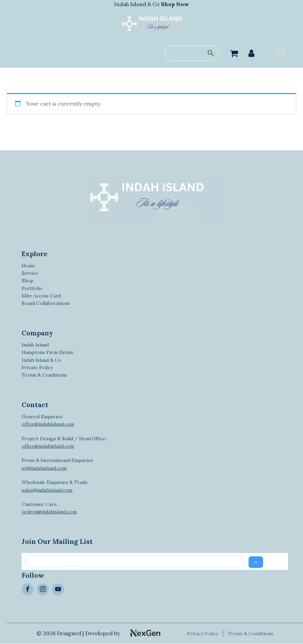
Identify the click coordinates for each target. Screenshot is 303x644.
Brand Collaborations (46, 303)
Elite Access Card (41, 296)
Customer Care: (49, 508)
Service (30, 273)
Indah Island (35, 345)
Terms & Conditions (44, 375)
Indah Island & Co (151, 4)
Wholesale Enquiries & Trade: (55, 486)
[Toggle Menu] (281, 53)
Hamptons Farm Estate (48, 352)
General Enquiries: (48, 420)
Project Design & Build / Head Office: (64, 442)
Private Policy (37, 368)
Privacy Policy (203, 634)
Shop (28, 281)
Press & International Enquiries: (58, 464)
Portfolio (32, 288)
